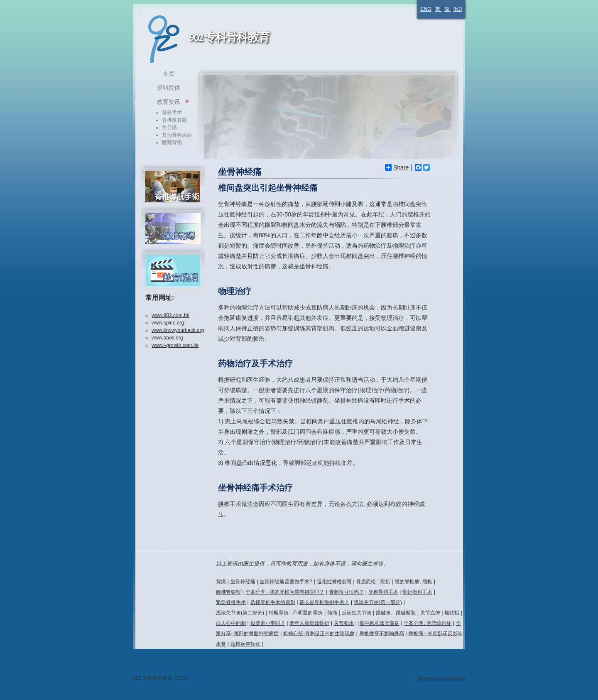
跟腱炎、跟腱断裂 (396, 613)
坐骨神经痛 (243, 582)
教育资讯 (169, 102)
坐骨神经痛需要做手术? (286, 582)
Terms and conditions (442, 678)
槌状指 (452, 613)
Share (397, 167)
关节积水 (344, 623)
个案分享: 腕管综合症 (428, 623)
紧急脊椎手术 (231, 602)
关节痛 (169, 128)
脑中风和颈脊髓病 (380, 623)
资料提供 (169, 88)
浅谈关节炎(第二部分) (240, 613)
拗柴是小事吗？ (268, 623)
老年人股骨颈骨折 (309, 623)
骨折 (385, 582)
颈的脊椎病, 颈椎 (413, 582)
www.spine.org (168, 323)
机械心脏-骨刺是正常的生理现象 (319, 634)
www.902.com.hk (170, 315)
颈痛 (332, 613)
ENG (426, 9)
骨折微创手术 (417, 592)
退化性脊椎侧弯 (334, 582)
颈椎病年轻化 (245, 644)
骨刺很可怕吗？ (346, 592)
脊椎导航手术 (383, 592)
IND (458, 9)
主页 (169, 74)
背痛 (221, 582)
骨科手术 (172, 113)
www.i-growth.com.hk (175, 345)
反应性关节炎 (357, 613)
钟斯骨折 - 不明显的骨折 (296, 613)
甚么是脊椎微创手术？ (324, 602)
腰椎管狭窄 (228, 592)
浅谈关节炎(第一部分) (378, 602)
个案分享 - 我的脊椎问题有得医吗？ (285, 592)
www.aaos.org (167, 338)
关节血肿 (430, 613)
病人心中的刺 (231, 623)
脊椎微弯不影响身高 (382, 634)
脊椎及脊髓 (174, 120)
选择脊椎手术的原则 (273, 602)
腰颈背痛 (172, 142)
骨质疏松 (366, 582)
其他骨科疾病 (177, 135)
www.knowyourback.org (178, 330)
